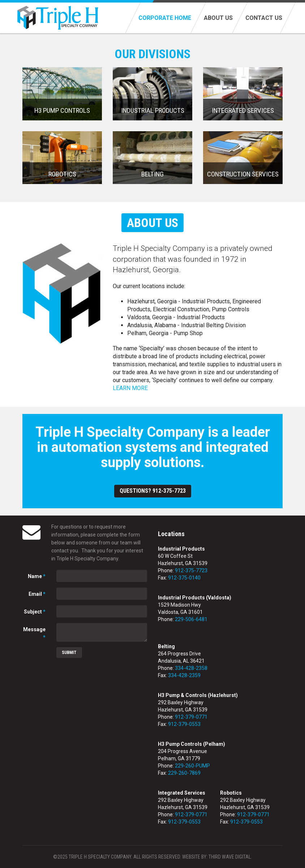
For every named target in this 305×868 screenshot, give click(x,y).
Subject (35, 612)
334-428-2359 (184, 675)
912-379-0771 (191, 717)
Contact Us (264, 18)
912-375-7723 (191, 570)
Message (34, 633)
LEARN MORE (130, 388)
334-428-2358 (191, 668)
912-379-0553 (184, 724)
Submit (69, 653)
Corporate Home (165, 18)
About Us (218, 18)
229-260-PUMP (192, 766)
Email (37, 594)
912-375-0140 (184, 578)
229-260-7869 (184, 773)
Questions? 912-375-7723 (153, 491)
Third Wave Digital (230, 857)
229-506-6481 (191, 619)
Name (37, 576)
